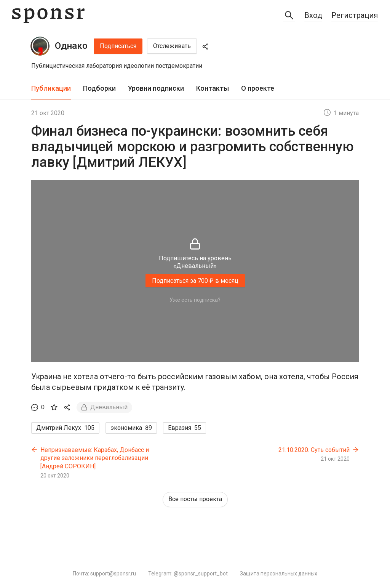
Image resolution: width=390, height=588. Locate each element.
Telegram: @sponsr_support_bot (188, 574)
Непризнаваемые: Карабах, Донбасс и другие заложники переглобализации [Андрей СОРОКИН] (95, 458)
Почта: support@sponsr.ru (104, 574)
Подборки (99, 88)
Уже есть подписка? (195, 300)
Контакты (213, 88)
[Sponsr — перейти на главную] (48, 15)
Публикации (51, 88)
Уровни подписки (156, 88)
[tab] (51, 89)
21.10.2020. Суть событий (314, 450)
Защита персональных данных (279, 574)
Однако (71, 46)
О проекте (258, 88)
